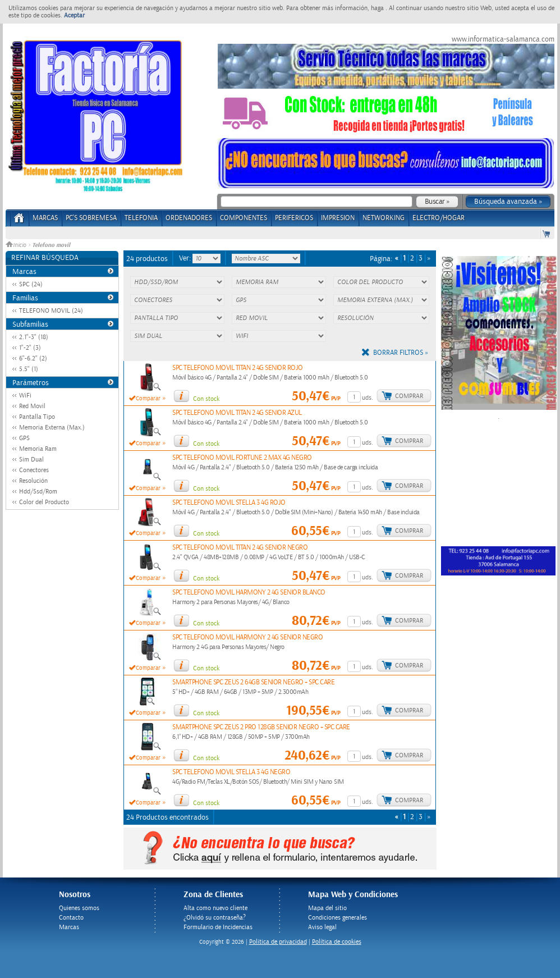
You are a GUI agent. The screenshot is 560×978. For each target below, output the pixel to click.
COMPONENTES (244, 218)
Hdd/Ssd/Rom (38, 492)
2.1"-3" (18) (34, 337)
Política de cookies (337, 942)
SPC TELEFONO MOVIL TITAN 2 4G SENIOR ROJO (238, 368)
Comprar (409, 396)
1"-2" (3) (30, 348)
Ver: (186, 258)
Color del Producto (44, 502)
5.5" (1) (29, 369)
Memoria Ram (38, 449)
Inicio (17, 245)
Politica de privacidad (278, 942)
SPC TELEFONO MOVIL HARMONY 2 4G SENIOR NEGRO (247, 637)
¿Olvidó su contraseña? (215, 918)
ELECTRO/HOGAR (439, 218)
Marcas (45, 218)
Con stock (206, 399)
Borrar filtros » (401, 353)
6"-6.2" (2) (33, 358)
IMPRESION (338, 218)
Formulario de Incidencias (218, 927)
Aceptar (74, 15)
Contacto (71, 918)
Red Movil (32, 406)
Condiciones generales (338, 918)
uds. (368, 398)
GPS (24, 438)
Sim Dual (31, 460)
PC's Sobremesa (91, 218)
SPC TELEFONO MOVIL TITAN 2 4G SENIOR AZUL (237, 413)
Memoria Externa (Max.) (52, 428)
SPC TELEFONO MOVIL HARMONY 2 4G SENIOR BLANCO (249, 593)
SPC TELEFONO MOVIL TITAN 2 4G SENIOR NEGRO (240, 548)
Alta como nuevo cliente (215, 908)
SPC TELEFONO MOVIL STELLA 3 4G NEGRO (231, 772)
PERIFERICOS (294, 218)
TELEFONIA (141, 218)
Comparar (148, 399)
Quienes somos (79, 908)
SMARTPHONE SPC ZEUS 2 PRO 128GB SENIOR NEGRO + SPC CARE (261, 727)
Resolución (33, 481)
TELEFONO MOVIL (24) (51, 311)
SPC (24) (31, 284)
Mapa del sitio (327, 908)
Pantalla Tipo (37, 417)
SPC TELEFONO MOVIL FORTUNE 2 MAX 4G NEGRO (242, 458)
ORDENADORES (189, 218)
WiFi (25, 396)
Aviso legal (322, 927)
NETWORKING (384, 218)
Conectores (34, 470)
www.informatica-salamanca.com (503, 39)
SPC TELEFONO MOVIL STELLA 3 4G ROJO (229, 503)
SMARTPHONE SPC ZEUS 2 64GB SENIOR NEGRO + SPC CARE (253, 682)
